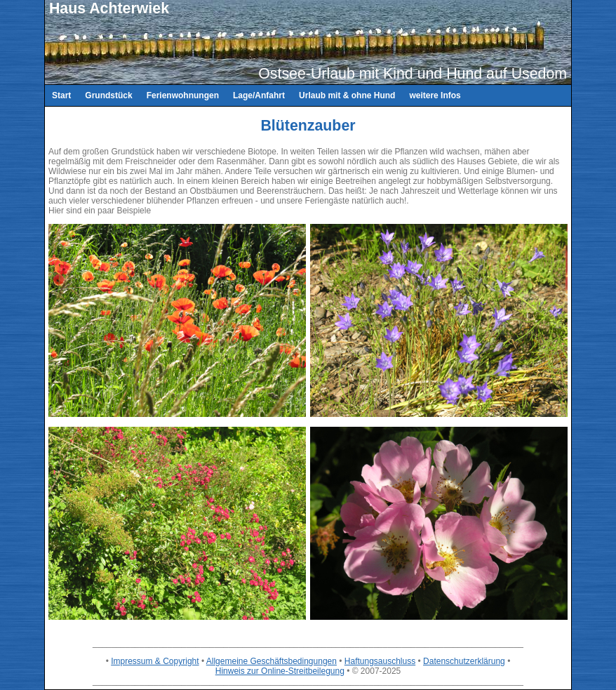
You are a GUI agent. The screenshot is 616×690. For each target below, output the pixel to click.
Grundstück (108, 95)
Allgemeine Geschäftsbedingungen (272, 661)
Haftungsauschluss (380, 661)
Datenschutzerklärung (464, 661)
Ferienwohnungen (183, 95)
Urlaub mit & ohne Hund (347, 95)
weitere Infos (435, 95)
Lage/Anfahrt (259, 95)
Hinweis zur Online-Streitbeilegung (280, 671)
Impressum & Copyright (155, 661)
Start (61, 95)
